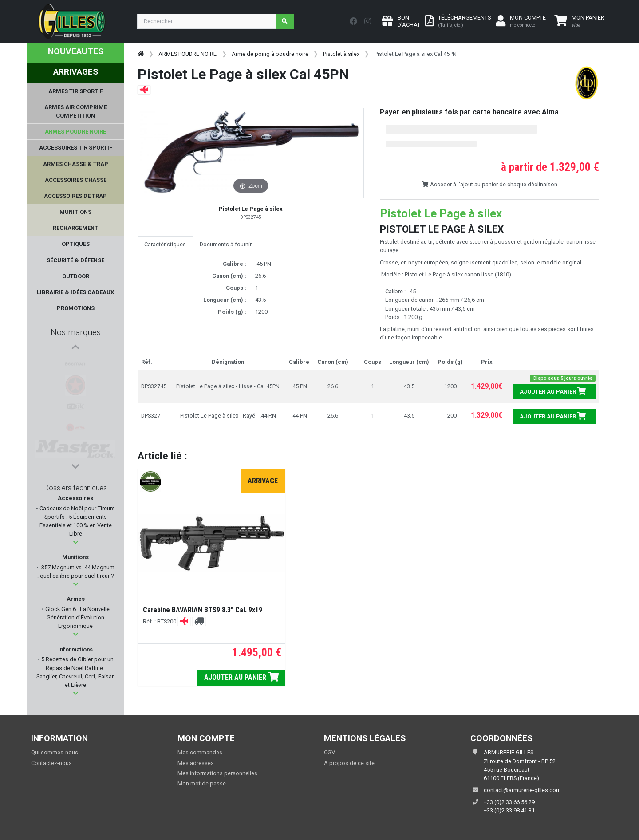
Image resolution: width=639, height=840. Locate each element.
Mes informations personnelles (217, 773)
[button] (76, 542)
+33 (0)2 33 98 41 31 (509, 810)
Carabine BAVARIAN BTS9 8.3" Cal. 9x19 (203, 610)
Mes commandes (200, 752)
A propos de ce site (349, 763)
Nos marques (76, 332)
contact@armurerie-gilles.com (522, 790)
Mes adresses (196, 763)
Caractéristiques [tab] (165, 244)
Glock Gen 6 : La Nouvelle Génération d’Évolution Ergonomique (77, 617)
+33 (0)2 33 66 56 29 (509, 802)
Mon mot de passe (202, 783)
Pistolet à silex (341, 54)
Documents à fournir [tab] (226, 244)
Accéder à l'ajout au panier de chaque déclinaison (489, 184)
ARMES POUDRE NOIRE (187, 54)
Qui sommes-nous (55, 752)
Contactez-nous (51, 763)
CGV (329, 752)
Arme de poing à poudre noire (270, 54)
